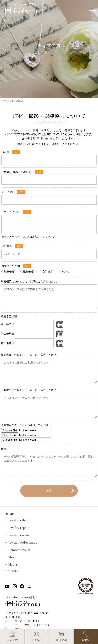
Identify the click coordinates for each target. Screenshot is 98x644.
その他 (65, 272)
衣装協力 (48, 272)
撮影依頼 (28, 272)
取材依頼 (9, 272)
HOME (4, 101)
